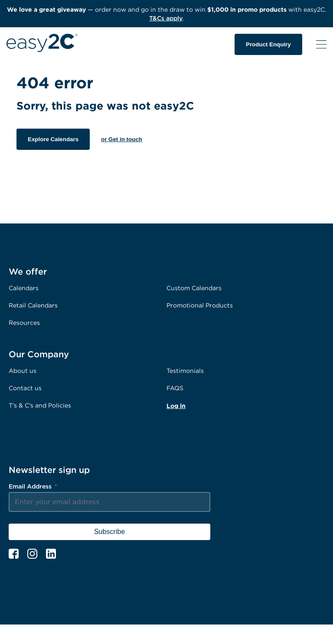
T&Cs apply (166, 18)
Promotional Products (200, 305)
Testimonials (185, 371)
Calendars (24, 288)
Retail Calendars (33, 305)
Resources (24, 322)
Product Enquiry (268, 44)
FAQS (175, 388)
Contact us (25, 388)
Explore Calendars (53, 139)
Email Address (33, 486)
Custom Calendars (194, 288)
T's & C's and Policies (40, 405)
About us (23, 371)
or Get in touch (122, 139)
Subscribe (109, 532)
